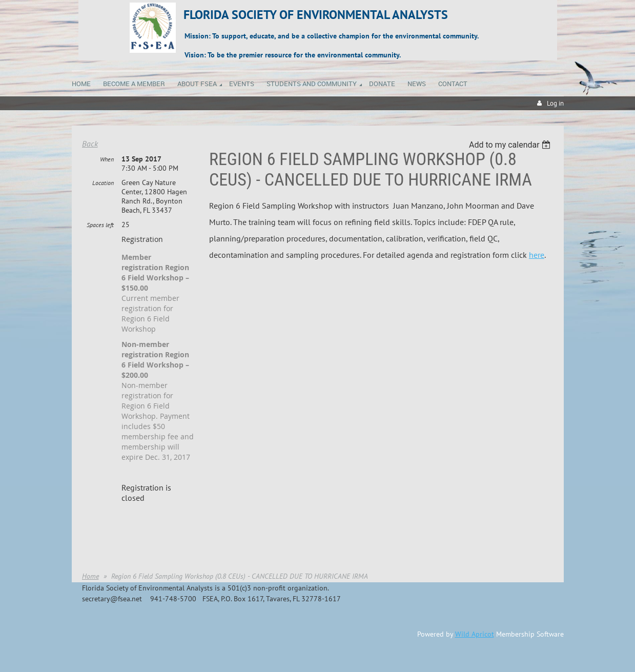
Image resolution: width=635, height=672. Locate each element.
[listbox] (511, 145)
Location (103, 183)
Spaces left (100, 225)
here (537, 255)
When (107, 159)
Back (90, 144)
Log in (555, 103)
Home (90, 576)
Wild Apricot (475, 634)
